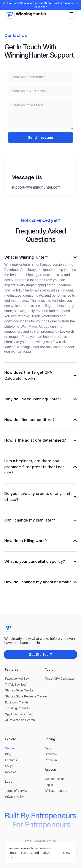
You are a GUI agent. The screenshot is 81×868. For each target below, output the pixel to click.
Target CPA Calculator (60, 679)
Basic (48, 748)
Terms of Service (16, 791)
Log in (49, 785)
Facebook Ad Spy (17, 679)
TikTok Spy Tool (15, 685)
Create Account (55, 779)
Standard (51, 754)
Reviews (11, 772)
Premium (51, 760)
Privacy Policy (14, 797)
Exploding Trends (17, 702)
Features (11, 760)
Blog (8, 754)
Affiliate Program (56, 791)
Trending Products (17, 708)
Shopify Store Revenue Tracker (26, 696)
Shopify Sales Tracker (20, 690)
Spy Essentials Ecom (19, 714)
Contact (10, 748)
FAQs (9, 766)
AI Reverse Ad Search (20, 720)
